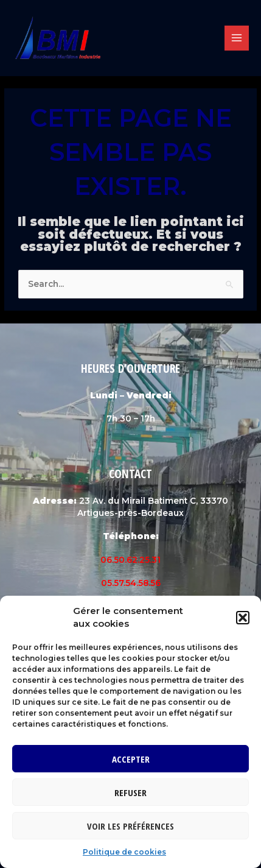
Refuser (130, 792)
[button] (243, 618)
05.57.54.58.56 (131, 583)
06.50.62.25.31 (130, 560)
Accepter (131, 759)
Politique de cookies (124, 852)
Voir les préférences (130, 826)
